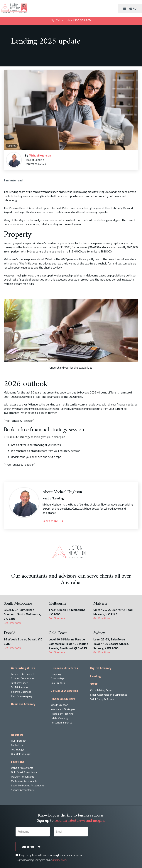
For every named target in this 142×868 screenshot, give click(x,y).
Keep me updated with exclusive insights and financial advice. (51, 855)
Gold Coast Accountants (24, 772)
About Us (17, 735)
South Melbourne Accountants (28, 785)
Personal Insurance (61, 722)
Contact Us (17, 745)
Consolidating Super (101, 690)
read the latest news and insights (80, 821)
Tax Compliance (20, 683)
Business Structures (64, 668)
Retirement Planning (62, 714)
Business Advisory (23, 704)
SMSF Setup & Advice (102, 699)
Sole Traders (58, 683)
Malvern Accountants (23, 777)
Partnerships (58, 678)
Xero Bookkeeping (22, 696)
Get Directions (12, 623)
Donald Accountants (22, 768)
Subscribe (28, 847)
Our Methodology (21, 754)
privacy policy (60, 860)
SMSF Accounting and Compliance (109, 695)
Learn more (50, 521)
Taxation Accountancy (23, 678)
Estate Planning (59, 718)
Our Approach (19, 741)
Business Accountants (23, 674)
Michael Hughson (40, 155)
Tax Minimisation (20, 687)
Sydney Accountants (22, 790)
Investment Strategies (63, 709)
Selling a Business (21, 692)
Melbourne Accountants (24, 781)
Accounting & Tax (23, 668)
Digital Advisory (101, 668)
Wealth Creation (59, 705)
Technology (17, 749)
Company (56, 674)
